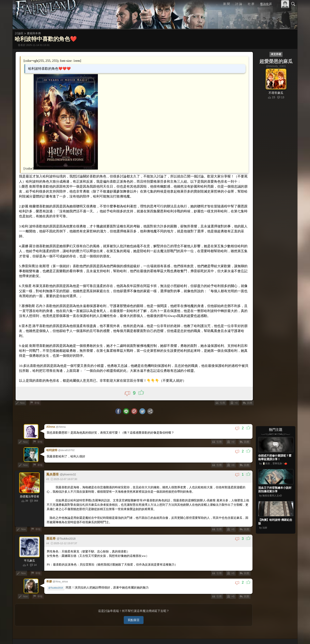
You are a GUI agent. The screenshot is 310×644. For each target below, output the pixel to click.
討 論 (239, 4)
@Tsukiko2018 (56, 582)
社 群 (251, 4)
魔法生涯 (266, 4)
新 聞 (227, 4)
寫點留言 (134, 613)
